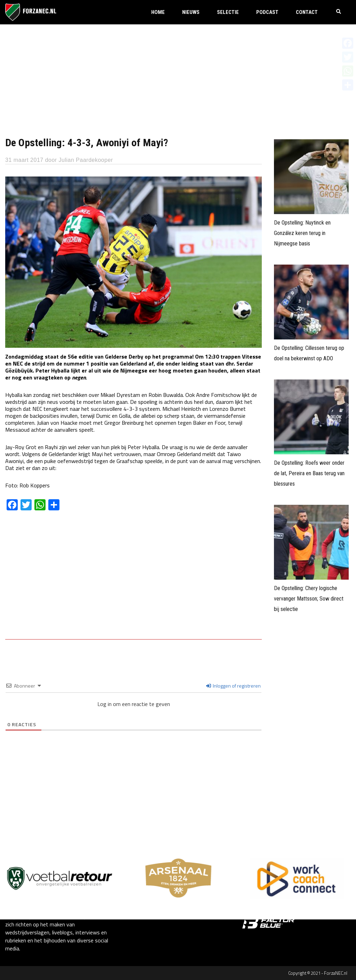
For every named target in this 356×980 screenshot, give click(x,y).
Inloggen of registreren (233, 686)
